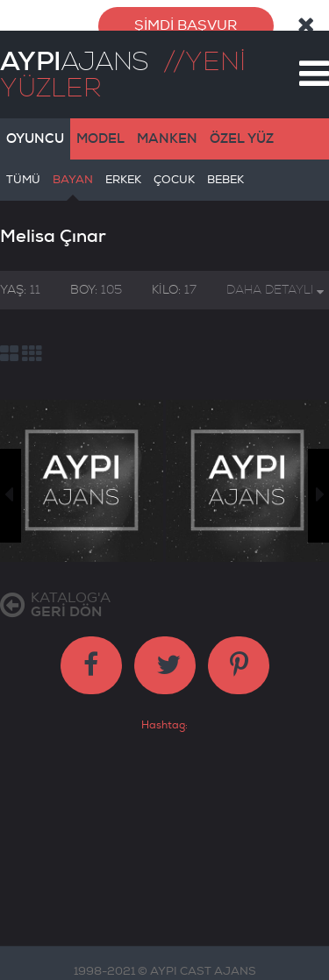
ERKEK (123, 177)
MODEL (100, 129)
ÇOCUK (174, 177)
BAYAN (73, 177)
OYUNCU (35, 129)
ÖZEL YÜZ (242, 129)
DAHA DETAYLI (275, 280)
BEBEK (225, 177)
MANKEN (167, 129)
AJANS (74, 52)
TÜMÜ (23, 177)
